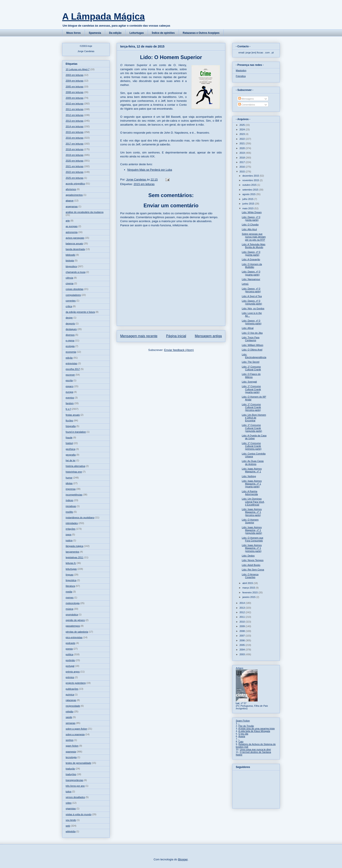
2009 (243, 626)
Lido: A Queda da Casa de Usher (254, 437)
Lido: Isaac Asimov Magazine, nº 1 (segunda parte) (252, 530)
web (68, 826)
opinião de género (75, 620)
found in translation (76, 432)
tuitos (68, 791)
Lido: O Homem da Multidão (252, 266)
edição (69, 358)
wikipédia (71, 831)
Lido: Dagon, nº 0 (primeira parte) (251, 322)
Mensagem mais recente (139, 336)
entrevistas (71, 363)
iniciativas (71, 506)
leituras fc (71, 563)
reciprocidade (73, 706)
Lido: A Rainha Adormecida (250, 493)
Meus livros (74, 33)
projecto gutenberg (76, 683)
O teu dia (243, 734)
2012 (243, 612)
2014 (243, 603)
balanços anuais (74, 243)
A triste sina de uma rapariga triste (257, 728)
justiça (69, 540)
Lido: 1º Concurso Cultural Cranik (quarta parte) (251, 389)
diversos (70, 335)
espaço (69, 386)
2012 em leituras (74, 115)
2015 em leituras (144, 184)
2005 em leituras (74, 87)
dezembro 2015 (251, 176)
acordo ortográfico (75, 184)
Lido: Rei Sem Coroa (253, 570)
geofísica (70, 449)
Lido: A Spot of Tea (252, 296)
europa (69, 392)
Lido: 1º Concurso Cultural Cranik (251, 368)
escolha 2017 (73, 369)
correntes (71, 301)
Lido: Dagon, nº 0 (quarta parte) (251, 273)
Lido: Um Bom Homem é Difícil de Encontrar (254, 418)
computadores (73, 295)
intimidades (72, 523)
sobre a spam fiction (76, 729)
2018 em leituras (74, 149)
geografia (71, 455)
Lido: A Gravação (251, 259)
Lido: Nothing (249, 476)
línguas (69, 575)
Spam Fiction (243, 721)
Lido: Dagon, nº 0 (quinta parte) (251, 253)
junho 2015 (249, 204)
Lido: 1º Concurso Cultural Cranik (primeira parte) (251, 446)
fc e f (68, 409)
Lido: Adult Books (251, 565)
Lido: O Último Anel (252, 350)
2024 (243, 129)
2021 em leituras (74, 166)
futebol (69, 443)
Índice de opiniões (163, 33)
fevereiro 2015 (250, 592)
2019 (243, 153)
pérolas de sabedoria (77, 632)
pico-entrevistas (74, 637)
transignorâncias (74, 780)
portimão (70, 660)
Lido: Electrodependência (254, 356)
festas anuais (73, 415)
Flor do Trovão (246, 726)
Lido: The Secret (251, 362)
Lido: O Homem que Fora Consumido (252, 539)
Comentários (247, 105)
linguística (71, 580)
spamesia (71, 752)
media (69, 592)
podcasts (70, 643)
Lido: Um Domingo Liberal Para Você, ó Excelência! (253, 502)
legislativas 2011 (74, 557)
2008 (243, 631)
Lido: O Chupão (250, 225)
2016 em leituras (74, 138)
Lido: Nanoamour (251, 279)
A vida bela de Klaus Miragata (254, 731)
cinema (69, 283)
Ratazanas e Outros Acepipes (201, 33)
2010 (243, 622)
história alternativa (75, 466)
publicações (72, 689)
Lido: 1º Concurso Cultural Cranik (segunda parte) (252, 428)
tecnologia (71, 757)
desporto (70, 323)
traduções (71, 774)
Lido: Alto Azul (249, 229)
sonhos (69, 740)
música (69, 609)
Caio (241, 742)
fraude (69, 437)
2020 (243, 148)
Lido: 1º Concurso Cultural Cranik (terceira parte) (251, 407)
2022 (243, 139)
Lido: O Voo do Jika (252, 333)
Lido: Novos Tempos (252, 560)
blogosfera (71, 266)
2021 (243, 143)
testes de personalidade (78, 763)
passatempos (73, 626)
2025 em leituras (74, 178)
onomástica (72, 614)
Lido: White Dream (252, 212)
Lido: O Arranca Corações (250, 576)
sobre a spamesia (75, 734)
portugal (70, 666)
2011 (243, 617)
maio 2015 (248, 208)
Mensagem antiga (208, 336)
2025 (243, 125)
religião (69, 711)
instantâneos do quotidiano (80, 517)
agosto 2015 (249, 194)
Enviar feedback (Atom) (179, 350)
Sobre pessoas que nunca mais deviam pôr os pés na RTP (254, 237)
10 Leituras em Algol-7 (78, 69)
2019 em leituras (74, 155)
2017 (243, 162)
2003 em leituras (74, 75)
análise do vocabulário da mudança (85, 212)
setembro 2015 (251, 190)
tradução (70, 769)
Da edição (115, 33)
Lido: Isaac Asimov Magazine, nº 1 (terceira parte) (252, 512)
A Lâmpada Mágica (103, 16)
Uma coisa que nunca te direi (255, 749)
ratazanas (71, 700)
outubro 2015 (250, 185)
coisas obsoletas (74, 289)
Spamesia (95, 33)
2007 (243, 636)
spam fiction (72, 746)
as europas (72, 226)
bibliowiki (70, 255)
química (70, 694)
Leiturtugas (137, 33)
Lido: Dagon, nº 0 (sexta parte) (251, 219)
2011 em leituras (74, 109)
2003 (243, 654)
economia (71, 352)
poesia (69, 649)
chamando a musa (76, 272)
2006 (243, 640)
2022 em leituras (74, 172)
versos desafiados (75, 797)
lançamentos (72, 552)
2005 (243, 645)
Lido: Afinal (248, 328)
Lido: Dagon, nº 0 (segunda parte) (252, 302)
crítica (69, 306)
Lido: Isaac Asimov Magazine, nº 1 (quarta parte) (252, 484)
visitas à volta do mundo (79, 814)
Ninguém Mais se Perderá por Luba (150, 170)
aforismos (71, 189)
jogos (68, 534)
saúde (69, 717)
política (69, 654)
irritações (71, 529)
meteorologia (73, 603)
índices (69, 500)
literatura (70, 586)
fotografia (71, 426)
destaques (71, 329)
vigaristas (71, 808)
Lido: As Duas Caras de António (253, 462)
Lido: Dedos (248, 556)
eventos (70, 398)
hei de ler (71, 460)
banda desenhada (75, 249)
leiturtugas (71, 569)
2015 (243, 172)
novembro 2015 (251, 180)
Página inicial (176, 336)
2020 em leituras (74, 161)
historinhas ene (74, 472)
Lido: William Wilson (252, 345)
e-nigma (70, 340)
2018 (243, 158)
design (69, 318)
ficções (69, 420)
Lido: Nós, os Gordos (253, 308)
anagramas (72, 206)
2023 (243, 134)
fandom (70, 403)
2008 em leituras (74, 92)
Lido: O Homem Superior (250, 521)
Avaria (242, 736)
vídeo (69, 803)
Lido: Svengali (249, 382)
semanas (71, 723)
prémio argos (73, 672)
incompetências (74, 495)
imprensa (71, 489)
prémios (70, 677)
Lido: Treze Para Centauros (251, 339)
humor (69, 478)
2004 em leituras (74, 81)
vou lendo (71, 820)
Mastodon (241, 70)
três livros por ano (75, 786)
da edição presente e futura (80, 312)
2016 (243, 167)
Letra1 (245, 284)
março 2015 (249, 588)
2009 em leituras (74, 98)
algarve (70, 201)
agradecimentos (74, 195)
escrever (70, 375)
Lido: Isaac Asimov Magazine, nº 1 (252, 470)
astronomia (72, 232)
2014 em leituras (74, 126)
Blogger (183, 859)
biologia (70, 260)
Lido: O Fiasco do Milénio (251, 375)
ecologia (70, 346)
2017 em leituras (74, 144)
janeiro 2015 (249, 597)
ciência (69, 278)
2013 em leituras (74, 121)
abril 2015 (248, 583)
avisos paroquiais (75, 238)
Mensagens (246, 99)
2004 (243, 650)
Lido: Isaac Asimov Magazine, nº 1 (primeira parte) (252, 548)
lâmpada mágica (74, 546)
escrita (69, 380)
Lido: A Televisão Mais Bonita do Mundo (253, 246)
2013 (243, 608)
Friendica (241, 76)
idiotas (69, 483)
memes (70, 597)
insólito (69, 512)
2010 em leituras (74, 104)
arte (68, 221)
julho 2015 (248, 199)
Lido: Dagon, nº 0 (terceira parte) (251, 290)
